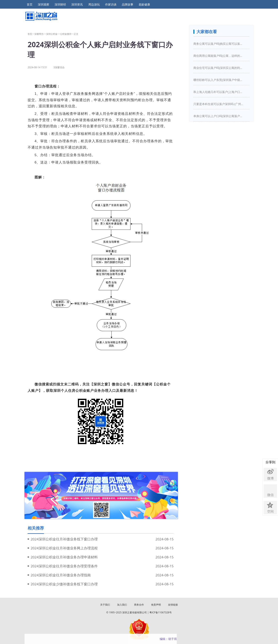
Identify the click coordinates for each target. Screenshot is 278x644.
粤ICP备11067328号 (161, 612)
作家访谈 (111, 4)
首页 (30, 4)
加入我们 (122, 605)
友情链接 (173, 605)
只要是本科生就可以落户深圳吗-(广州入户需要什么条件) (219, 104)
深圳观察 (44, 4)
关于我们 (105, 605)
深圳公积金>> (53, 34)
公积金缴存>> (67, 34)
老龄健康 (144, 4)
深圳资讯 (77, 4)
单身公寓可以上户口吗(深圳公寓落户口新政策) (219, 116)
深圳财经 (60, 4)
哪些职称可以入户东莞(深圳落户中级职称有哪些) (219, 80)
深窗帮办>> (40, 34)
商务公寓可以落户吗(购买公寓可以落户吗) (219, 44)
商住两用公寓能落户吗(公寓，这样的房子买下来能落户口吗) (219, 56)
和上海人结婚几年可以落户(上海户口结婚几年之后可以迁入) (219, 92)
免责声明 (156, 605)
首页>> (31, 34)
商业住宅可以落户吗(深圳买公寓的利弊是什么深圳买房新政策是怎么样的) (219, 68)
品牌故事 (128, 4)
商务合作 (139, 605)
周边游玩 (94, 4)
